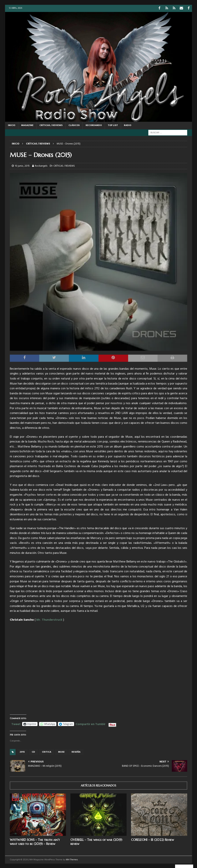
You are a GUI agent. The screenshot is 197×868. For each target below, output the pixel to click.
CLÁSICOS (74, 125)
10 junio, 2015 (22, 166)
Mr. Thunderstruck (49, 620)
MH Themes (72, 859)
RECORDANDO (94, 125)
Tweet (16, 723)
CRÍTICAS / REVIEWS (51, 125)
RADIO (128, 125)
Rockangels (41, 166)
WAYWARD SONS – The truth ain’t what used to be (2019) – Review (35, 841)
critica (47, 752)
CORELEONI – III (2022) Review (152, 839)
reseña (76, 752)
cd (33, 752)
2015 (22, 752)
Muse (61, 752)
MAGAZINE (27, 125)
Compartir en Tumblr (91, 723)
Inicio (12, 125)
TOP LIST (113, 125)
